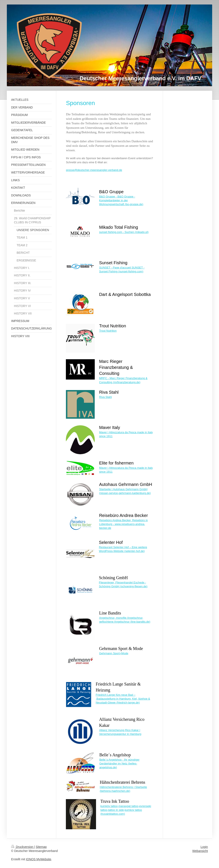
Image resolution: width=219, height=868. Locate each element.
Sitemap (41, 847)
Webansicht (200, 851)
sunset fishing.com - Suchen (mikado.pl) (124, 232)
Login (204, 847)
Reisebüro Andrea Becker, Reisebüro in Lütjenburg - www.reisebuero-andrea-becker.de (123, 524)
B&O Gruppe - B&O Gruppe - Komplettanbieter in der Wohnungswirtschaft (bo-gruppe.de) (121, 200)
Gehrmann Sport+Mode (114, 653)
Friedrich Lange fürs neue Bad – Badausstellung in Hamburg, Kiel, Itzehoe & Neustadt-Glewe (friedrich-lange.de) (123, 699)
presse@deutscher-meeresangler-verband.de (94, 170)
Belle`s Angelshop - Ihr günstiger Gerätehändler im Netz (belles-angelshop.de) (119, 763)
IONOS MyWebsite (38, 859)
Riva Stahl (105, 397)
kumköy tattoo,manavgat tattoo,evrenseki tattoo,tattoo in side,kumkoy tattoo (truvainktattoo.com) (126, 810)
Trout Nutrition (108, 331)
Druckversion (23, 847)
